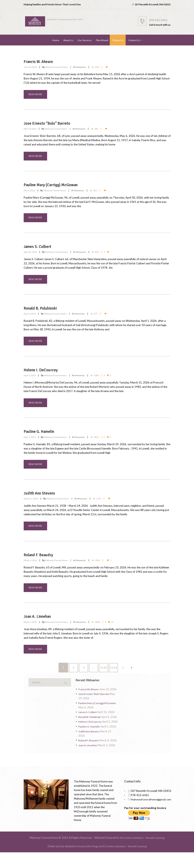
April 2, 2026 (30, 379)
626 (99, 191)
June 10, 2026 (31, 66)
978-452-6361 (160, 20)
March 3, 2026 (31, 628)
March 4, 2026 (31, 566)
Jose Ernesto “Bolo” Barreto (50, 124)
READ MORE (36, 94)
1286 (102, 566)
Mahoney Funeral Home (58, 66)
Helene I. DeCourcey (43, 373)
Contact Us (134, 40)
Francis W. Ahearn (41, 61)
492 (101, 129)
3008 (102, 628)
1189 (100, 379)
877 (100, 316)
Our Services (85, 40)
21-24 (114, 675)
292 (101, 66)
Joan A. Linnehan (40, 623)
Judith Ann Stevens (42, 498)
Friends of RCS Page (86, 862)
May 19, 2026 (30, 129)
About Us (68, 40)
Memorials (85, 66)
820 (101, 254)
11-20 (104, 675)
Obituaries (118, 40)
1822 (100, 441)
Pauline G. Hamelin (42, 436)
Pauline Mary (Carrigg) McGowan (56, 186)
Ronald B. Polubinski (43, 311)
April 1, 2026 (30, 441)
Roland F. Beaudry (41, 560)
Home (56, 40)
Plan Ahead (102, 40)
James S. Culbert (40, 248)
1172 (104, 503)
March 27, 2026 (31, 503)
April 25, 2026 (30, 254)
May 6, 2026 (30, 191)
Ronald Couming (156, 853)
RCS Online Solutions (131, 853)
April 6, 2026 (30, 316)
